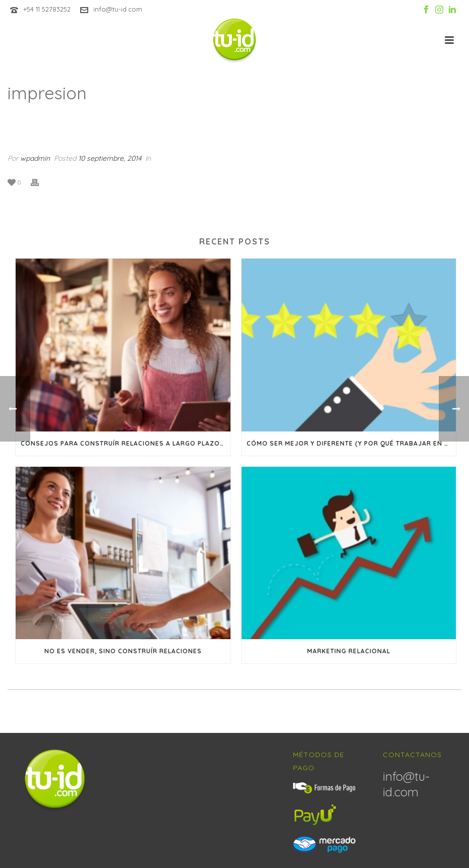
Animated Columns (380, 119)
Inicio (332, 119)
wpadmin (35, 158)
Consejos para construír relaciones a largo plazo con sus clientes (126, 443)
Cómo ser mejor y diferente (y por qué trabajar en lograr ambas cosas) (351, 443)
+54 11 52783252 (47, 9)
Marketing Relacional (349, 651)
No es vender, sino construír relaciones (123, 651)
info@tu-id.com (118, 9)
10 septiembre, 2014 (110, 158)
